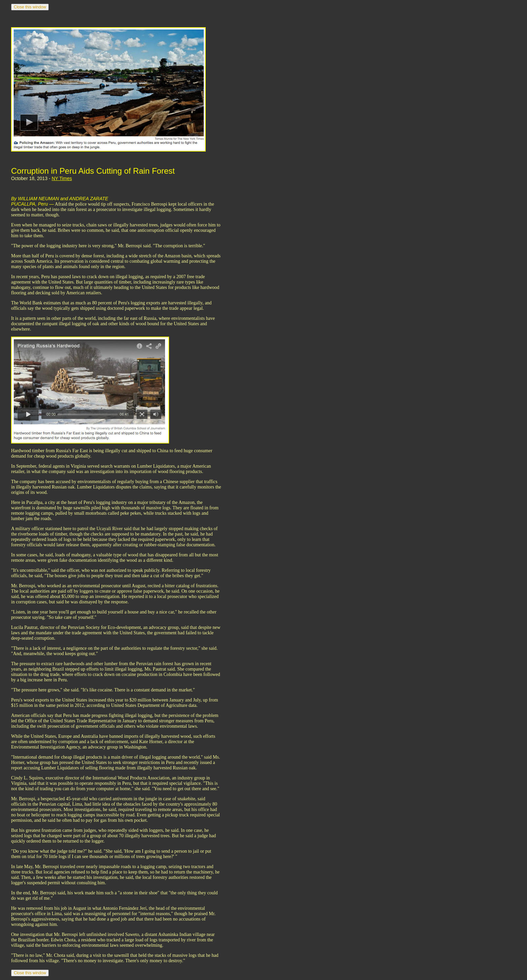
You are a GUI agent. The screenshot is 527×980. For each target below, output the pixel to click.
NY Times (62, 178)
